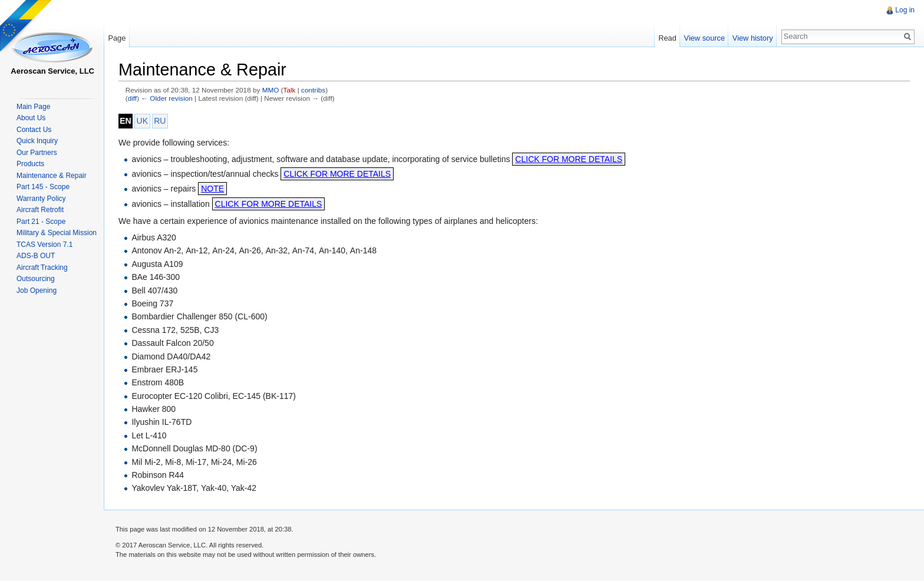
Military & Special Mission (57, 233)
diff (132, 98)
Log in (905, 10)
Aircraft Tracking (42, 268)
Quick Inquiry (37, 141)
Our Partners (37, 153)
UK (142, 121)
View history (753, 38)
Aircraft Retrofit (40, 210)
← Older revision (167, 98)
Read (667, 38)
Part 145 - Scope (43, 187)
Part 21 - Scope (41, 222)
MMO (271, 90)
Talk (290, 90)
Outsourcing (36, 279)
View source (704, 38)
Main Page (33, 107)
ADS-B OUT (36, 256)
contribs (313, 90)
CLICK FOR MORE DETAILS (569, 159)
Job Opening (37, 290)
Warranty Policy (41, 199)
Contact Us (34, 130)
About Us (31, 118)
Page (117, 38)
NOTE (212, 189)
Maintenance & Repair (52, 176)
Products (30, 164)
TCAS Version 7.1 (44, 245)
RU (160, 121)
